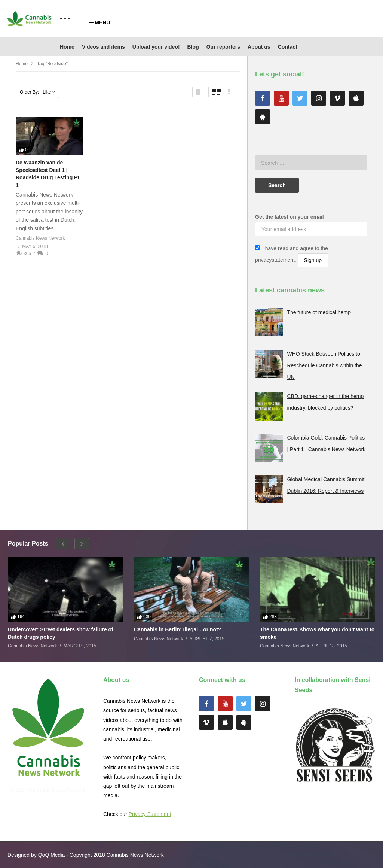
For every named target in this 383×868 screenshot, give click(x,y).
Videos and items (103, 47)
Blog (193, 47)
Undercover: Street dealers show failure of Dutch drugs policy (61, 633)
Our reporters (223, 47)
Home (67, 47)
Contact (288, 47)
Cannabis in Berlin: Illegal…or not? (177, 629)
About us (259, 47)
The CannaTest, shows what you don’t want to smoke (317, 633)
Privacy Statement (150, 814)
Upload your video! (156, 47)
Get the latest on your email (289, 217)
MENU (99, 22)
